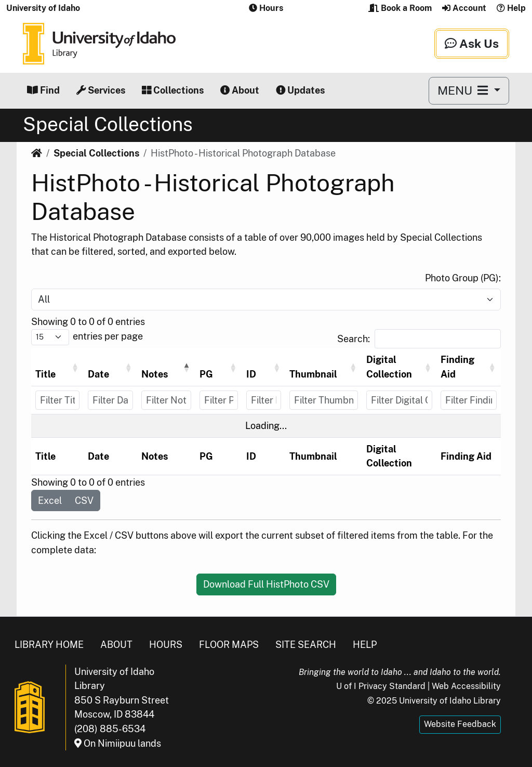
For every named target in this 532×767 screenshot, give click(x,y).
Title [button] (45, 374)
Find (43, 90)
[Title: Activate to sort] (57, 367)
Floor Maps (229, 645)
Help (511, 8)
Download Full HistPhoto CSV (266, 584)
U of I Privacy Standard (381, 686)
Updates (300, 90)
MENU (464, 90)
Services (101, 90)
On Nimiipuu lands (118, 743)
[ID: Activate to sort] (264, 367)
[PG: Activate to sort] (219, 367)
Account (464, 8)
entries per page (108, 336)
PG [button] (206, 374)
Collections (173, 90)
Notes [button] (155, 374)
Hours (166, 645)
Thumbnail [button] (313, 374)
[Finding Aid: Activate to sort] (469, 367)
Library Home (49, 645)
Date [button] (98, 374)
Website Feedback (460, 724)
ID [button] (251, 374)
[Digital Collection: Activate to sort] (400, 367)
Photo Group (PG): (463, 278)
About (240, 90)
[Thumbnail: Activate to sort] (323, 367)
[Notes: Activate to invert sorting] (166, 367)
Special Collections (96, 153)
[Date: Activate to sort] (110, 367)
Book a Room (400, 8)
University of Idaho (43, 8)
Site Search (306, 645)
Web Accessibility (466, 686)
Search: (354, 339)
